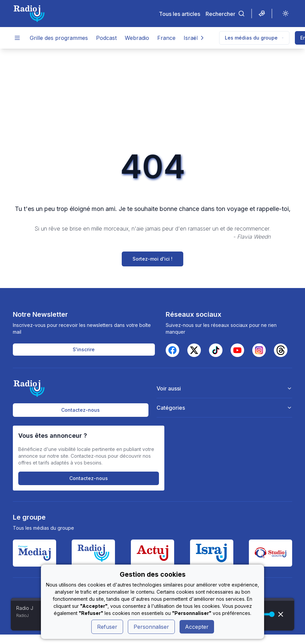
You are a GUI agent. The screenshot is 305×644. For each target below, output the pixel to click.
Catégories (224, 408)
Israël (191, 38)
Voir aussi (224, 388)
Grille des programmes (59, 38)
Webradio (137, 38)
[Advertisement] (152, 99)
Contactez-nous (80, 410)
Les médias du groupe (254, 38)
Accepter (197, 627)
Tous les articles (180, 14)
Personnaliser (151, 627)
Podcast (106, 38)
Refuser (107, 627)
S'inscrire (84, 349)
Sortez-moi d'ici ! (152, 259)
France (166, 38)
